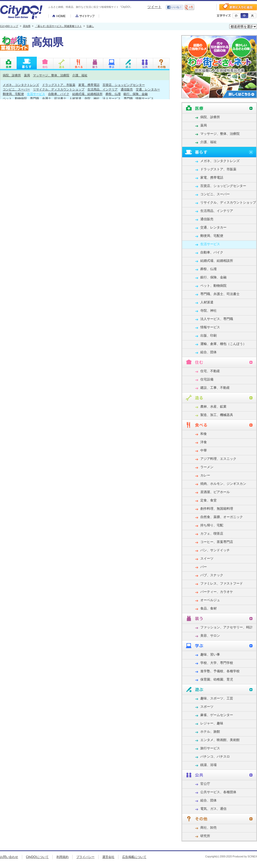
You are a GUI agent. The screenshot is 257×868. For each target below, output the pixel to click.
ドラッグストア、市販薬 (59, 85)
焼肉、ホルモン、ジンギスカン (223, 484)
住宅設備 (207, 379)
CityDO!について (37, 857)
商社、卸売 (208, 828)
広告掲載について (134, 857)
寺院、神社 (92, 98)
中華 (204, 450)
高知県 (27, 26)
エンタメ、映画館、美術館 (220, 740)
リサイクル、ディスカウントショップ (59, 89)
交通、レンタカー (148, 89)
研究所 (205, 836)
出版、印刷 (208, 335)
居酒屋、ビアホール (215, 492)
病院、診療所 (12, 75)
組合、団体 (208, 352)
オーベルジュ (210, 600)
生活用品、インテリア (103, 89)
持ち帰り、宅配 (212, 525)
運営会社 (108, 857)
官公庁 (205, 784)
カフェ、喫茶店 (212, 534)
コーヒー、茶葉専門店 (217, 542)
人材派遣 (75, 98)
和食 (204, 434)
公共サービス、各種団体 (218, 792)
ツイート (154, 7)
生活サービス (36, 94)
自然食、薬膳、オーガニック (222, 517)
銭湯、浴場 (208, 765)
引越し (90, 26)
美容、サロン (210, 636)
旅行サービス (210, 748)
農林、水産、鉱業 (213, 407)
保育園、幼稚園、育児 (217, 679)
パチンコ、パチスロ (215, 757)
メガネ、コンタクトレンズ (21, 85)
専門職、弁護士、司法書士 (48, 98)
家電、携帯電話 (89, 85)
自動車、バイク (59, 94)
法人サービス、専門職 (118, 98)
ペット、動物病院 (15, 98)
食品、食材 (208, 608)
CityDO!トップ (9, 26)
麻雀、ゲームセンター (217, 715)
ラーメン (207, 467)
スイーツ (207, 558)
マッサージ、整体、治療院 (51, 75)
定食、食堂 (208, 500)
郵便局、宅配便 (13, 94)
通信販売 (127, 89)
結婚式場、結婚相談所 (87, 94)
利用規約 (62, 857)
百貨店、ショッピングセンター (124, 85)
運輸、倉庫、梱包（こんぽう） (223, 344)
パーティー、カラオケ (217, 592)
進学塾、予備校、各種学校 (220, 671)
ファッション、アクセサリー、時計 (227, 627)
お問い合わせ (9, 857)
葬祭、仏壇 (113, 94)
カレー (205, 475)
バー (204, 567)
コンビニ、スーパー (16, 89)
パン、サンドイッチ (215, 550)
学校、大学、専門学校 (217, 663)
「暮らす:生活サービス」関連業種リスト (58, 26)
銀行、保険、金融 (136, 94)
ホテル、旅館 (210, 732)
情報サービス (145, 98)
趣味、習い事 (210, 654)
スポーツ (207, 707)
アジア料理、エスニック (218, 459)
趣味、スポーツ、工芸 (217, 698)
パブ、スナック (212, 575)
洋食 (204, 442)
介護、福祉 (80, 75)
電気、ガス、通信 (213, 809)
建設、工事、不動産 (215, 388)
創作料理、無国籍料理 (217, 509)
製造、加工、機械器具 (217, 415)
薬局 (27, 75)
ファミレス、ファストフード (222, 583)
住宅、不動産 (210, 371)
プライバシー (85, 857)
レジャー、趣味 (212, 723)
